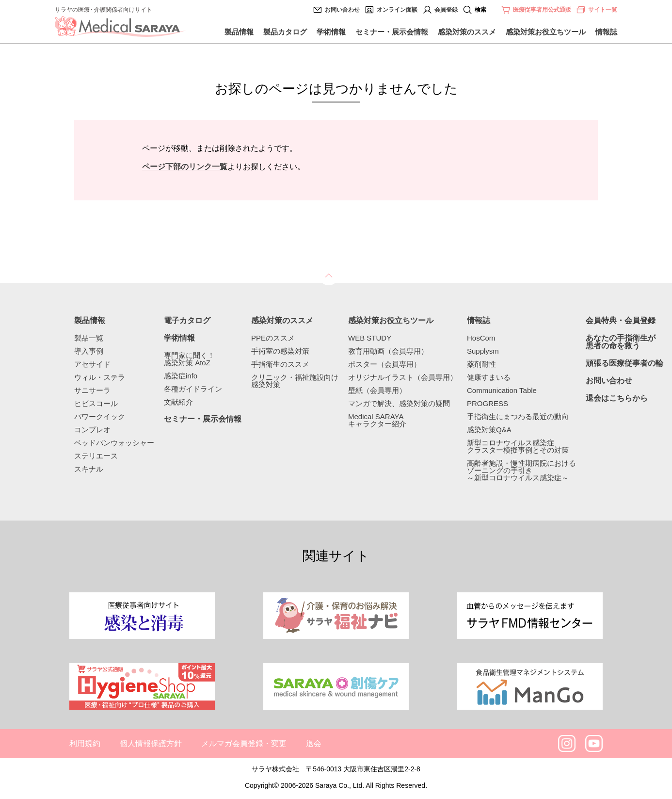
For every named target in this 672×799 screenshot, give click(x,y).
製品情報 (239, 32)
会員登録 (446, 10)
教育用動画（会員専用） (388, 351)
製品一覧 (89, 338)
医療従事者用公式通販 (542, 10)
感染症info (181, 376)
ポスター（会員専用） (384, 364)
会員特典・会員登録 (621, 321)
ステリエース (96, 456)
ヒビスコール (96, 403)
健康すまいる (489, 377)
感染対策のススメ (467, 32)
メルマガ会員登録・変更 (244, 743)
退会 (314, 743)
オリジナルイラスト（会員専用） (403, 377)
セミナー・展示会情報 (392, 32)
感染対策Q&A (489, 430)
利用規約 (85, 743)
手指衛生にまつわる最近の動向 (518, 416)
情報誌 (606, 32)
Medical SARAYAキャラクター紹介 (377, 420)
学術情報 (331, 32)
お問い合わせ (342, 10)
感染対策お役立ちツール (546, 32)
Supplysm (483, 351)
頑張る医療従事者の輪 (624, 363)
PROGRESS (488, 403)
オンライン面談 (397, 10)
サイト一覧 (597, 10)
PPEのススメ (273, 338)
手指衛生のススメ (280, 364)
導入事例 (89, 351)
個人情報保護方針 (151, 743)
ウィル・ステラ (100, 377)
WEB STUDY (370, 338)
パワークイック (100, 416)
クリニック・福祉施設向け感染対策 (295, 381)
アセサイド (92, 364)
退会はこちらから (617, 398)
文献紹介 (178, 402)
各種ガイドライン (193, 389)
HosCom (481, 338)
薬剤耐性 (481, 364)
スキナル (89, 469)
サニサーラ (92, 390)
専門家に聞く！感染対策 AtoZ (189, 359)
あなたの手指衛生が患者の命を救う (621, 342)
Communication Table (502, 390)
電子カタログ (187, 321)
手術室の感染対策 (280, 351)
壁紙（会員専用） (377, 390)
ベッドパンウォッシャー (114, 443)
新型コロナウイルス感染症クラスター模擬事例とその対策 (518, 446)
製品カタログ (285, 32)
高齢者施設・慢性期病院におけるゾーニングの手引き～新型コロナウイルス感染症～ (521, 470)
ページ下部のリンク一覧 (185, 167)
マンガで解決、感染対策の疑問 (399, 403)
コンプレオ (92, 430)
